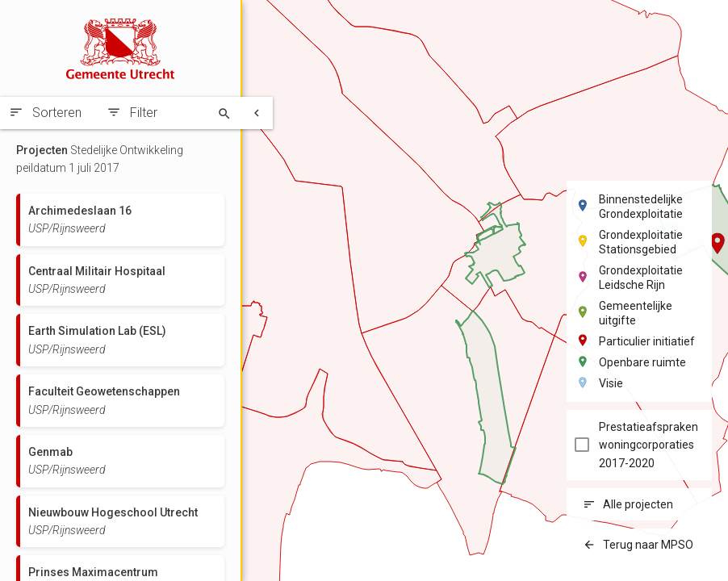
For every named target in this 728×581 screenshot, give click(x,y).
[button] (718, 243)
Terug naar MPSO (648, 545)
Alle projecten (638, 504)
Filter (144, 113)
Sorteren (57, 113)
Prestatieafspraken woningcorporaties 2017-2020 (649, 445)
